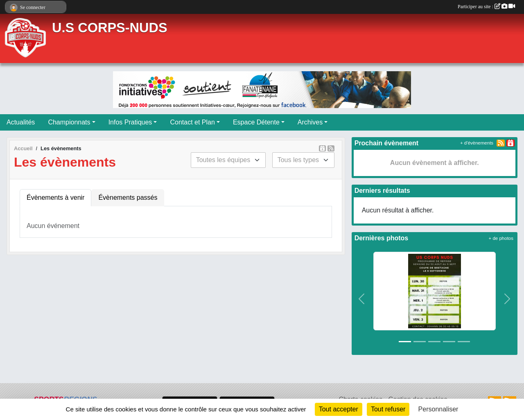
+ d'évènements (477, 143)
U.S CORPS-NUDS (110, 28)
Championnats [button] (69, 122)
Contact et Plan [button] (192, 122)
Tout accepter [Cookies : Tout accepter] (339, 409)
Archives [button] (310, 122)
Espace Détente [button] (256, 122)
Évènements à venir (55, 198)
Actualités (21, 122)
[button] (362, 299)
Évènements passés (128, 198)
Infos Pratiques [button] (130, 122)
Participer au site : (486, 7)
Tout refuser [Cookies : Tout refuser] (388, 409)
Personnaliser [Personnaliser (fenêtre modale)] (438, 409)
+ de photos (501, 238)
